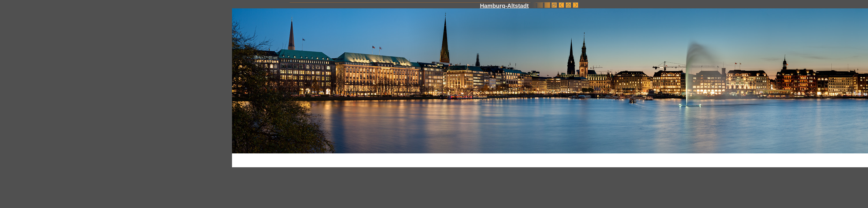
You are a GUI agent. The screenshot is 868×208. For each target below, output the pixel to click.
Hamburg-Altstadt (504, 6)
